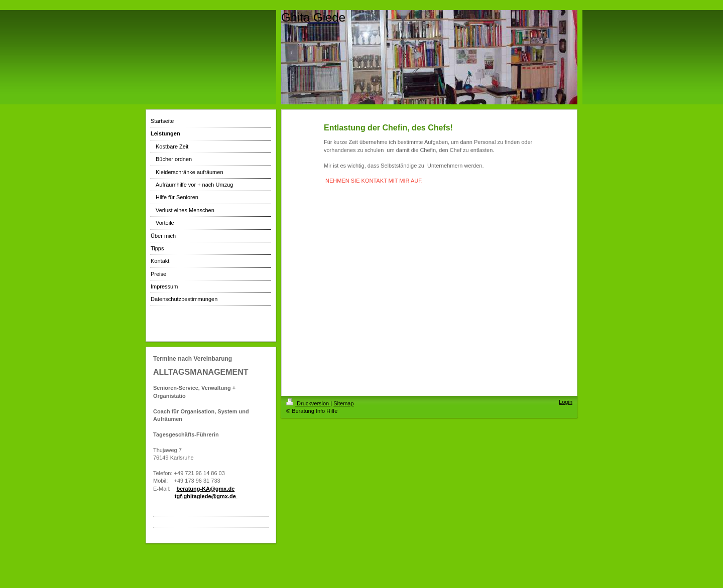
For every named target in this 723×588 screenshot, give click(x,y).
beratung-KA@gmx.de (205, 489)
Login (566, 402)
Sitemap (343, 403)
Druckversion (308, 403)
